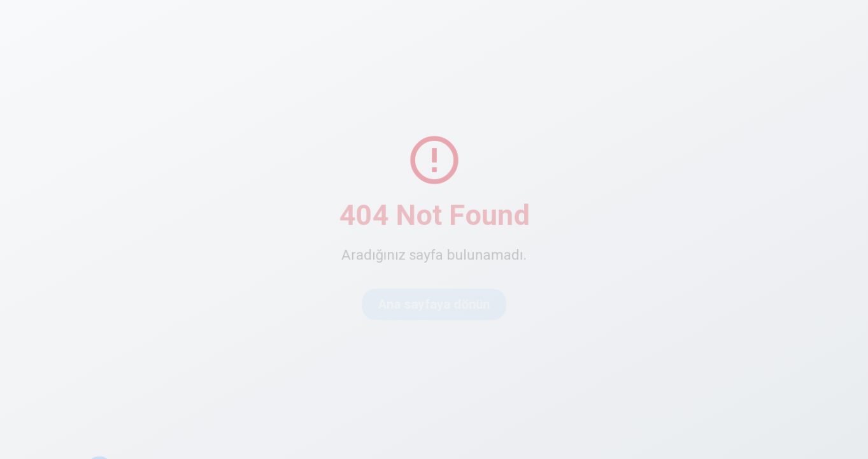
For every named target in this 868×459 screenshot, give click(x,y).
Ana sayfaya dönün (434, 305)
